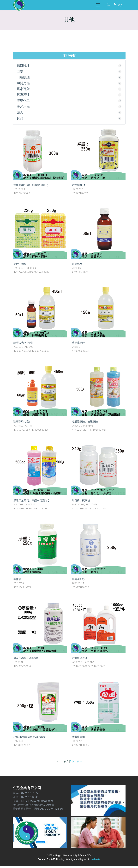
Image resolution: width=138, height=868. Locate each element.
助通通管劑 (78, 738)
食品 (20, 120)
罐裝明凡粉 (78, 581)
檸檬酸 (17, 581)
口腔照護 (23, 78)
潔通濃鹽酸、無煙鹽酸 (85, 423)
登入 (118, 4)
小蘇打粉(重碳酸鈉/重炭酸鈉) (30, 738)
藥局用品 (23, 108)
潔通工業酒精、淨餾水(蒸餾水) (31, 502)
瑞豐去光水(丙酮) (24, 344)
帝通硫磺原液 (80, 660)
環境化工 (23, 102)
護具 (20, 114)
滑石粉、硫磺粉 (81, 502)
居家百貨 (23, 90)
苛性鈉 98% (79, 187)
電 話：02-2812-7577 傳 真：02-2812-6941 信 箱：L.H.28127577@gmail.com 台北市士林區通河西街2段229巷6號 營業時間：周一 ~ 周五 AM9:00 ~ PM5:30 (38, 802)
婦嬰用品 (23, 84)
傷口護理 (23, 66)
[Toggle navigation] (98, 5)
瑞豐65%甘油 (22, 423)
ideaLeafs (95, 861)
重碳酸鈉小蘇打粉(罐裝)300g (31, 187)
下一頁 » (77, 763)
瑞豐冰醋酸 (78, 344)
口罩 (20, 72)
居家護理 (23, 96)
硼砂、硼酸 (20, 265)
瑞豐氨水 (77, 265)
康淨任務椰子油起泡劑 (26, 660)
